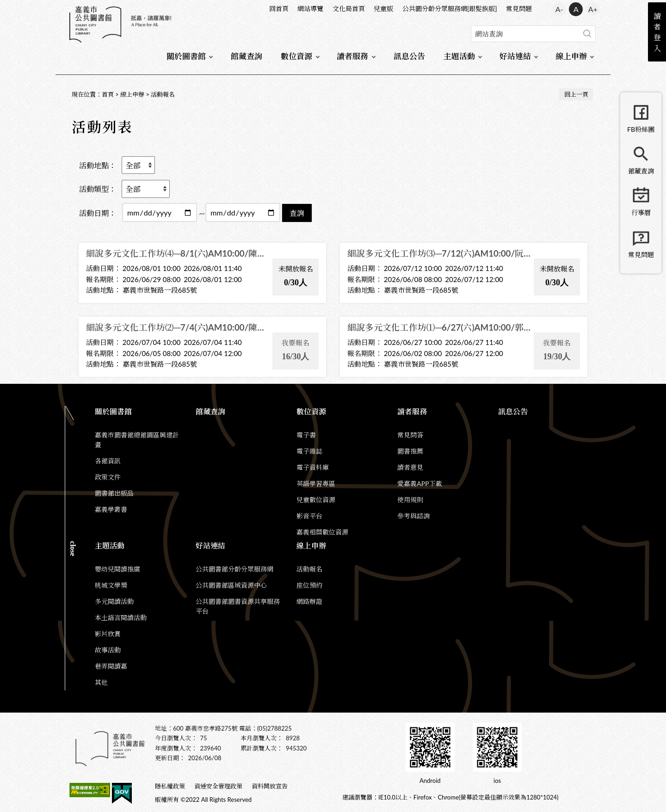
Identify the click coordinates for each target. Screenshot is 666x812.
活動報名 (163, 94)
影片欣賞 (108, 634)
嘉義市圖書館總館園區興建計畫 (137, 440)
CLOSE (73, 549)
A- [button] (559, 9)
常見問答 (410, 435)
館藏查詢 (247, 56)
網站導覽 (310, 9)
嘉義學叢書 (111, 509)
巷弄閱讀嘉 (111, 666)
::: (70, 8)
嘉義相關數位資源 (322, 532)
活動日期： (98, 213)
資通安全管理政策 (218, 786)
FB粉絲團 (641, 129)
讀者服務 (352, 56)
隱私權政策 (170, 786)
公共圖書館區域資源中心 (231, 585)
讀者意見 (410, 467)
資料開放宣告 (270, 786)
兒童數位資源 (316, 500)
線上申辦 (571, 56)
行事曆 (641, 212)
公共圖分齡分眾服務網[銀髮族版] (450, 9)
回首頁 (279, 9)
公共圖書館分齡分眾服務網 (234, 569)
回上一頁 (576, 94)
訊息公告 (409, 56)
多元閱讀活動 (114, 601)
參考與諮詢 (413, 516)
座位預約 (309, 585)
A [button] (576, 9)
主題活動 (459, 56)
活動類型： (98, 189)
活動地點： (98, 165)
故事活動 (108, 650)
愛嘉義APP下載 (419, 483)
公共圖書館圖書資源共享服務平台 (238, 606)
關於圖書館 (186, 56)
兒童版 (383, 9)
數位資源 (296, 56)
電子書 (306, 435)
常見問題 (519, 9)
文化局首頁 (349, 9)
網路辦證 (309, 601)
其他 (101, 682)
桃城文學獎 (111, 585)
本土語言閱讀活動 (121, 618)
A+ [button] (593, 9)
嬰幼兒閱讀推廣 (117, 569)
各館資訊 (108, 461)
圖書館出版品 (114, 493)
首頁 (108, 94)
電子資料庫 (313, 467)
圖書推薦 (410, 451)
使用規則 (410, 500)
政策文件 (108, 477)
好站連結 (515, 56)
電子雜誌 (309, 451)
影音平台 (309, 516)
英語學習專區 (316, 483)
